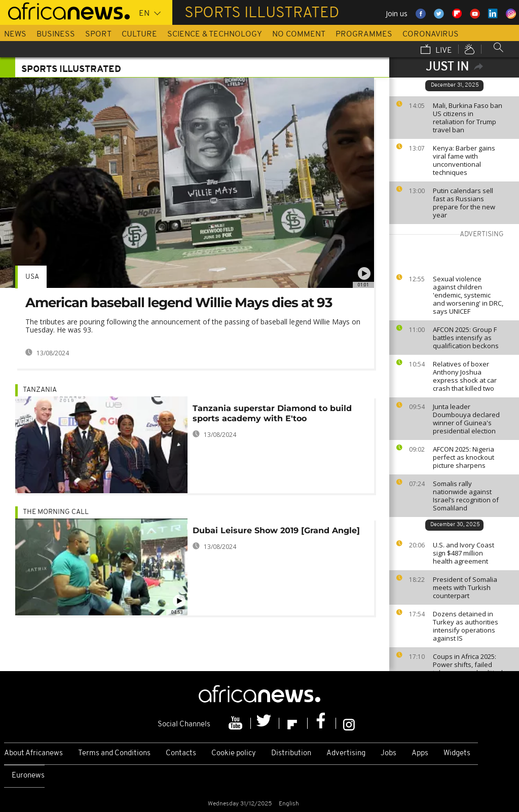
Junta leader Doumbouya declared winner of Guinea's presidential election (466, 419)
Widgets (457, 753)
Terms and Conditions (114, 753)
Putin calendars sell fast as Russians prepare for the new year (464, 203)
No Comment (299, 34)
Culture (139, 34)
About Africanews (33, 753)
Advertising (346, 753)
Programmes (364, 34)
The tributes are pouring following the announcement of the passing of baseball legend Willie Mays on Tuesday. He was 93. (193, 326)
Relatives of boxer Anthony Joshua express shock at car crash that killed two (465, 376)
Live (436, 50)
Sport (98, 34)
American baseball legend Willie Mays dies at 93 (179, 303)
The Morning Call (56, 512)
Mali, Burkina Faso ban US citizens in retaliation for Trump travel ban (468, 118)
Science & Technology (215, 34)
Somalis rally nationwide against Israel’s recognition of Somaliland (466, 496)
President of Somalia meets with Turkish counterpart (465, 587)
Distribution (291, 753)
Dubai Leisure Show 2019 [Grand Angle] (276, 530)
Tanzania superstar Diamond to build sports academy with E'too (272, 413)
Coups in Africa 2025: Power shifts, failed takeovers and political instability (468, 669)
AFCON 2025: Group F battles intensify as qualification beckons (466, 338)
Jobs (388, 753)
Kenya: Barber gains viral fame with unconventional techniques (464, 160)
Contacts (181, 753)
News (15, 34)
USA (32, 277)
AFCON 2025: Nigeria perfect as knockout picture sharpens (464, 457)
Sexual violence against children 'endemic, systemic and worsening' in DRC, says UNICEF (468, 295)
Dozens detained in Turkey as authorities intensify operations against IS (466, 626)
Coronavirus (431, 34)
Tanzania (40, 390)
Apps (420, 753)
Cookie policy (234, 753)
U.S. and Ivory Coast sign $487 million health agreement (464, 553)
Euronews (28, 776)
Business (56, 34)
